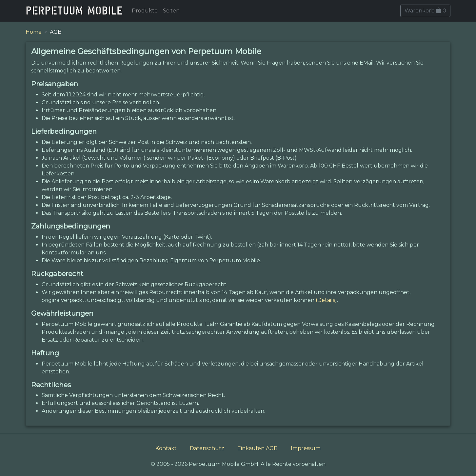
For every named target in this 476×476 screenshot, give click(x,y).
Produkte (145, 11)
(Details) (326, 300)
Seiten (171, 11)
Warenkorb (425, 11)
